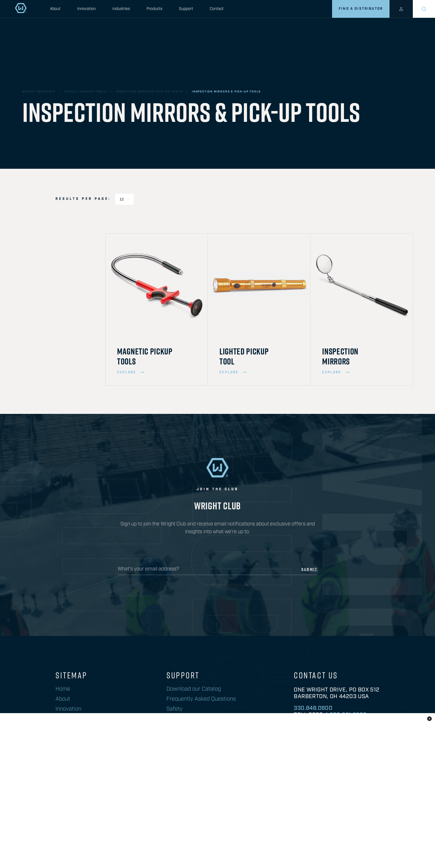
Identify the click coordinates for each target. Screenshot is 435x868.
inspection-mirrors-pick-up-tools (149, 92)
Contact (217, 9)
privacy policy (287, 848)
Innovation (86, 9)
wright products (39, 92)
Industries (121, 9)
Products (154, 9)
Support (186, 9)
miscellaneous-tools (85, 92)
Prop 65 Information (237, 848)
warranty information (339, 848)
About (55, 9)
